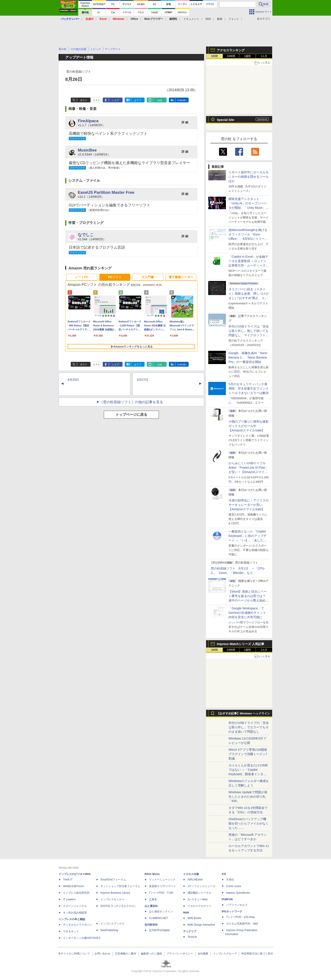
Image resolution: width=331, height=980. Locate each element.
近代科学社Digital (159, 930)
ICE (224, 874)
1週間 (248, 56)
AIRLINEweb (195, 880)
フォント (234, 19)
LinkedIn (182, 100)
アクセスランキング (231, 50)
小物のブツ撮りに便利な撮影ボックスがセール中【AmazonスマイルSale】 (249, 426)
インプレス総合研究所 (76, 893)
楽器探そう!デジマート (163, 886)
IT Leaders (69, 899)
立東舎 (153, 899)
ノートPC (82, 277)
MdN (186, 913)
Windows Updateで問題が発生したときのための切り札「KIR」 (248, 797)
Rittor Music (152, 874)
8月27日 (143, 380)
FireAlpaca (88, 121)
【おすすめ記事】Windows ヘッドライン (243, 714)
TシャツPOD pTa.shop (240, 917)
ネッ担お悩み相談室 (75, 913)
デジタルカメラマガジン (78, 925)
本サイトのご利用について (74, 954)
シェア (116, 100)
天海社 (230, 880)
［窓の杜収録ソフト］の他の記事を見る (131, 402)
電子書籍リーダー (181, 277)
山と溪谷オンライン (161, 912)
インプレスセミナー (112, 899)
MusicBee (87, 150)
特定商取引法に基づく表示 (257, 954)
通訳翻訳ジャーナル (199, 893)
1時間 (215, 56)
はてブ (138, 100)
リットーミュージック (162, 880)
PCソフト (115, 277)
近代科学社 (151, 925)
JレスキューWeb (197, 899)
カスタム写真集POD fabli (242, 924)
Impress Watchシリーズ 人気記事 (241, 644)
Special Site (226, 120)
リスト (96, 100)
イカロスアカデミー (199, 906)
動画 (220, 19)
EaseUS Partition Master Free (106, 192)
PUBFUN (227, 899)
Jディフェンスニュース (201, 886)
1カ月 (264, 56)
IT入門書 (148, 277)
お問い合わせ (102, 954)
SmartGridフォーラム (113, 880)
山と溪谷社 (151, 906)
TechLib (192, 937)
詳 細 (185, 122)
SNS (208, 19)
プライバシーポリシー (180, 954)
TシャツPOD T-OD (161, 893)
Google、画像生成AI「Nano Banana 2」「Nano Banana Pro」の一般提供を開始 (248, 357)
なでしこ (86, 235)
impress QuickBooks (238, 893)
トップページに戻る (131, 415)
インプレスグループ (225, 954)
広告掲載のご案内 (126, 954)
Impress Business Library (115, 893)
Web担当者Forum (73, 886)
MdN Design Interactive (201, 925)
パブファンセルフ (237, 905)
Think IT (68, 880)
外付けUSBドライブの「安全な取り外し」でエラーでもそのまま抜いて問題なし (249, 727)
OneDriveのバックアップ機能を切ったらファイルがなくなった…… (249, 823)
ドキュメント (191, 19)
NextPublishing (109, 930)
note (160, 100)
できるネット (71, 931)
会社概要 (203, 954)
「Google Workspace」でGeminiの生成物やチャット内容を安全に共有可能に (247, 613)
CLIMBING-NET (158, 918)
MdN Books (194, 918)
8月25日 (73, 380)
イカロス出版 (191, 874)
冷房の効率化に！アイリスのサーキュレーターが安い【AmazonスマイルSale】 (249, 505)
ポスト (84, 100)
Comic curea (233, 886)
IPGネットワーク (232, 912)
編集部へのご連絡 (151, 954)
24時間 (231, 56)
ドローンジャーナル (75, 906)
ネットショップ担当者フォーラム (120, 886)
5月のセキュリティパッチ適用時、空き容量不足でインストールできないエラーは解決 (249, 388)
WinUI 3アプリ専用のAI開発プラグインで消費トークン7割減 (248, 754)
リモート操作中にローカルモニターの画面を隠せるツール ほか (250, 177)
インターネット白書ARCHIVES (82, 938)
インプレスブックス (112, 924)
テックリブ (190, 931)
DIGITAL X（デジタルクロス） (119, 906)
